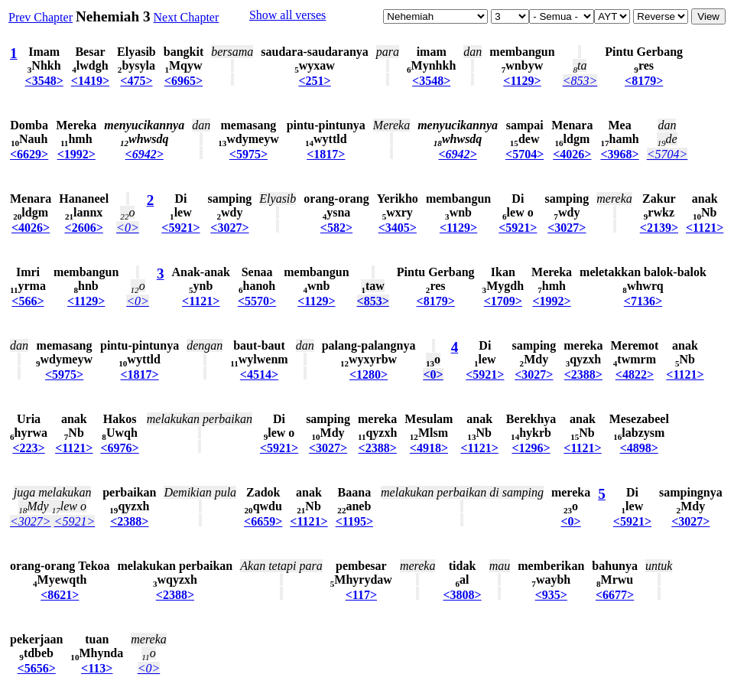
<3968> (619, 154)
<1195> (354, 521)
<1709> (503, 301)
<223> (28, 448)
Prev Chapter (41, 17)
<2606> (84, 228)
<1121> (705, 228)
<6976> (119, 448)
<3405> (398, 228)
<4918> (429, 448)
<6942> (145, 154)
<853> (580, 81)
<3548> (44, 81)
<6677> (615, 595)
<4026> (572, 154)
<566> (28, 301)
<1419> (90, 81)
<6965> (183, 81)
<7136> (643, 301)
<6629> (29, 154)
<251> (314, 81)
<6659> (263, 521)
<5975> (248, 154)
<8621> (60, 595)
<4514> (259, 374)
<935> (551, 595)
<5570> (257, 301)
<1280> (369, 374)
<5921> (180, 228)
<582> (336, 228)
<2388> (583, 374)
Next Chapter (187, 17)
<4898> (639, 448)
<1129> (522, 81)
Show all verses (287, 15)
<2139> (659, 228)
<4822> (635, 374)
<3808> (462, 595)
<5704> (525, 154)
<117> (361, 595)
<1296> (531, 448)
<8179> (644, 81)
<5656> (37, 668)
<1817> (326, 154)
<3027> (229, 228)
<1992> (76, 154)
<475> (136, 81)
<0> (128, 228)
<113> (97, 668)
